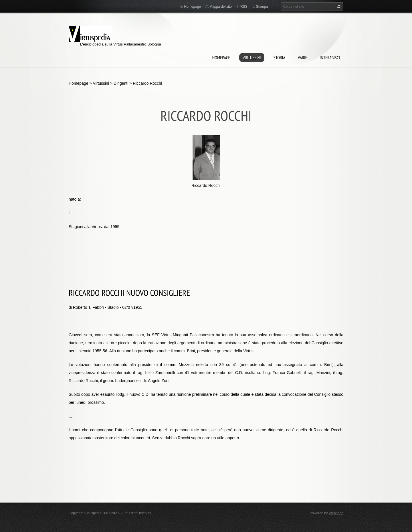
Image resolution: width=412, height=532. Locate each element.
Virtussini (252, 58)
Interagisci (330, 58)
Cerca (338, 7)
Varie (303, 58)
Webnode (336, 513)
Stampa (262, 7)
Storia (279, 58)
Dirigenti (121, 83)
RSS (244, 7)
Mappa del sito (221, 7)
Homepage (221, 58)
